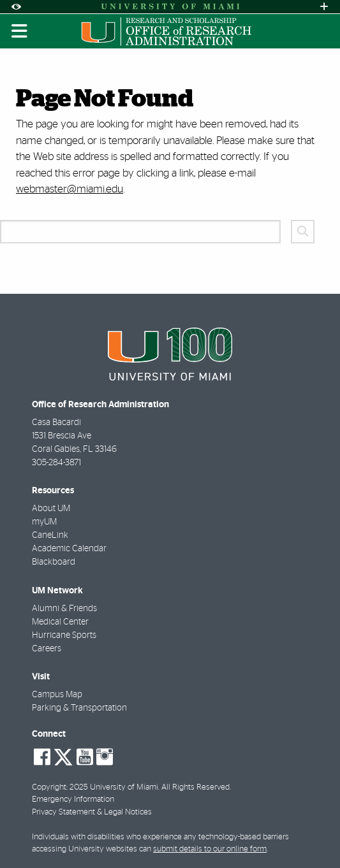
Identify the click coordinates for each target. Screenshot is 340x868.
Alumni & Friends (64, 609)
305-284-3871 (56, 463)
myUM (44, 522)
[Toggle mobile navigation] (20, 31)
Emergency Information (73, 799)
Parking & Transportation (79, 708)
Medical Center (60, 622)
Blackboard (54, 562)
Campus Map (57, 695)
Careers (47, 649)
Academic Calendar (69, 549)
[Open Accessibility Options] (16, 7)
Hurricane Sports (64, 635)
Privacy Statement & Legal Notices (92, 812)
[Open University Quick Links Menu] (324, 7)
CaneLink (50, 535)
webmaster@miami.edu (70, 189)
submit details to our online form (210, 849)
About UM (51, 509)
